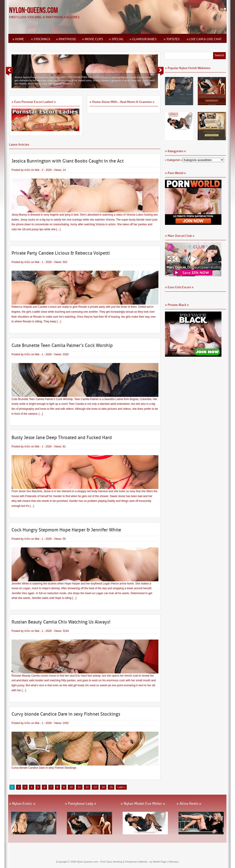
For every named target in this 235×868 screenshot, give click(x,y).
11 (79, 787)
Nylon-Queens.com (33, 10)
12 (87, 787)
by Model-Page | (159, 862)
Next (160, 71)
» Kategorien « (174, 160)
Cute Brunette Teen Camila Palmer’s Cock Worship (62, 345)
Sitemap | (174, 862)
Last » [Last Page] (121, 787)
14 (103, 787)
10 (71, 787)
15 (111, 787)
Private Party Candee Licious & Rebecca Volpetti (61, 253)
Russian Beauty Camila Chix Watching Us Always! (61, 622)
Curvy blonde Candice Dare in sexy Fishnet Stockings (66, 714)
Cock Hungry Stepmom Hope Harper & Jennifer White (66, 530)
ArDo (27, 170)
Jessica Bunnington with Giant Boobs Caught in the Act (68, 161)
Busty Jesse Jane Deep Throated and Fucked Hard (62, 437)
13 (95, 787)
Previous (9, 71)
